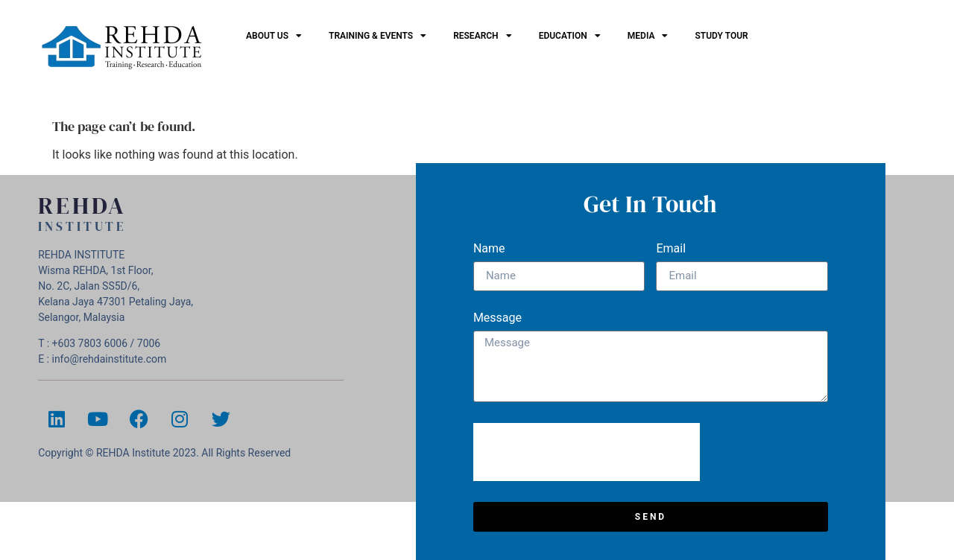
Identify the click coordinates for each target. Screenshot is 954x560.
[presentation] (587, 452)
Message (497, 318)
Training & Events (378, 36)
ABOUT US (274, 36)
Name (489, 249)
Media (648, 36)
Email (671, 249)
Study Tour (721, 36)
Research (482, 36)
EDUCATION (570, 36)
